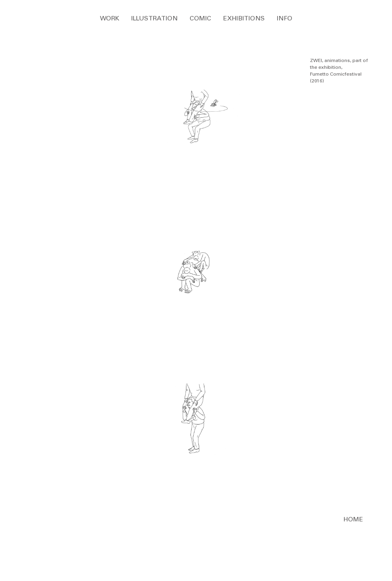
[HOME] (353, 520)
